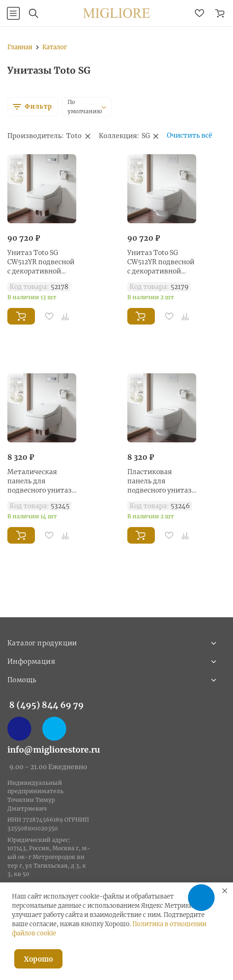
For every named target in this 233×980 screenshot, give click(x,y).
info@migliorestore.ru (54, 750)
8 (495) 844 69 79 (46, 705)
